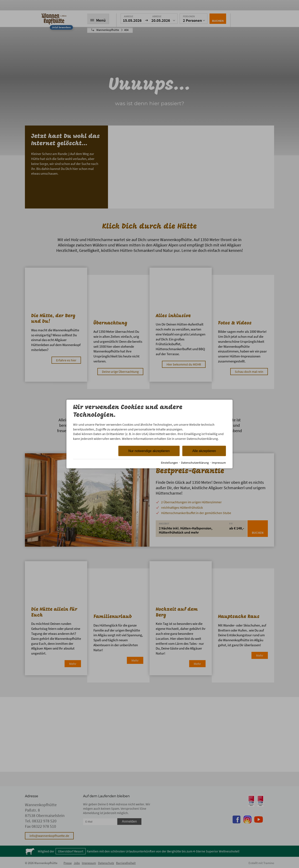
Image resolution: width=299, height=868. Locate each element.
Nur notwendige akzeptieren (149, 451)
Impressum (219, 463)
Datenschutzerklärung (195, 463)
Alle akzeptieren (204, 451)
